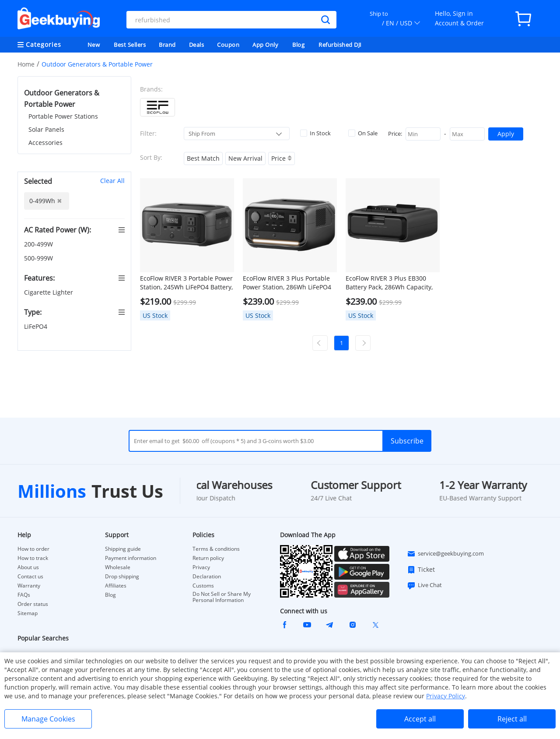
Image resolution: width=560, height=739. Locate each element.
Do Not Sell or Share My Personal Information (222, 597)
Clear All (112, 181)
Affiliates (116, 586)
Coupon (228, 45)
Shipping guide (123, 549)
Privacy (201, 567)
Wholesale (118, 567)
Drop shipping (122, 577)
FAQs (24, 595)
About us (28, 567)
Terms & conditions (216, 549)
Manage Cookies (48, 719)
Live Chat (424, 585)
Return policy (208, 558)
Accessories (45, 143)
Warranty (29, 586)
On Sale (363, 133)
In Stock (315, 133)
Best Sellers (130, 45)
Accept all (420, 719)
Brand (167, 45)
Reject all (512, 719)
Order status (33, 604)
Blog (298, 45)
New (94, 45)
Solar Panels (46, 129)
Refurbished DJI (340, 45)
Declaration (207, 577)
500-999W (39, 258)
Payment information (131, 558)
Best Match (203, 158)
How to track (33, 558)
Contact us (30, 577)
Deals (197, 45)
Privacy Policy (446, 696)
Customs (203, 586)
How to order (33, 549)
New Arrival (245, 158)
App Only (265, 45)
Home (26, 64)
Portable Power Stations (63, 116)
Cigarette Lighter (49, 292)
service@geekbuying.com (445, 554)
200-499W (39, 244)
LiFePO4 (37, 326)
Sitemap (28, 613)
